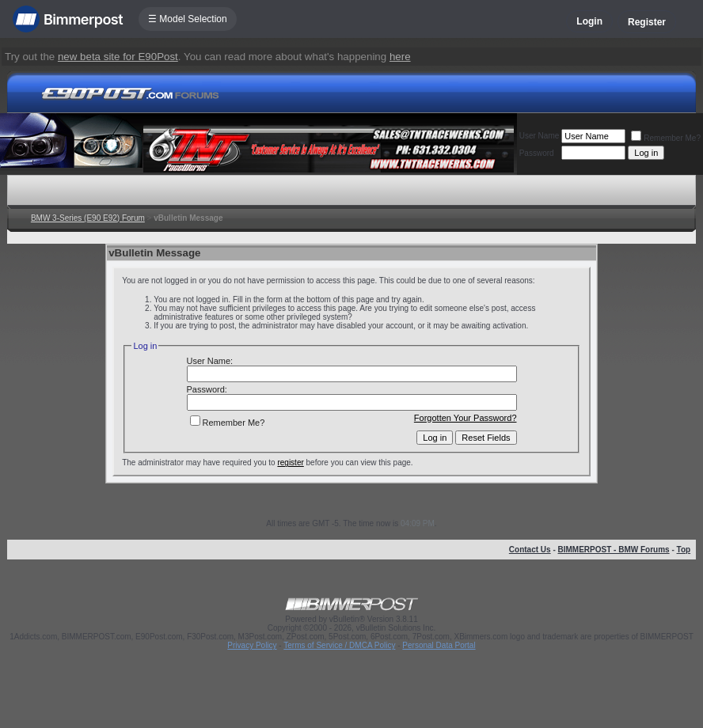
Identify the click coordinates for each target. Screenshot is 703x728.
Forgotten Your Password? (465, 418)
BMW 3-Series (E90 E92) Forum (88, 218)
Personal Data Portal (439, 645)
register (290, 463)
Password (537, 153)
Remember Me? (666, 138)
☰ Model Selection (188, 19)
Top (684, 550)
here (400, 57)
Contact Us (530, 550)
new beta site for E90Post (118, 57)
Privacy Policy (252, 645)
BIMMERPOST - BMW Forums (614, 550)
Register (647, 22)
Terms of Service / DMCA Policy (339, 645)
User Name (540, 136)
